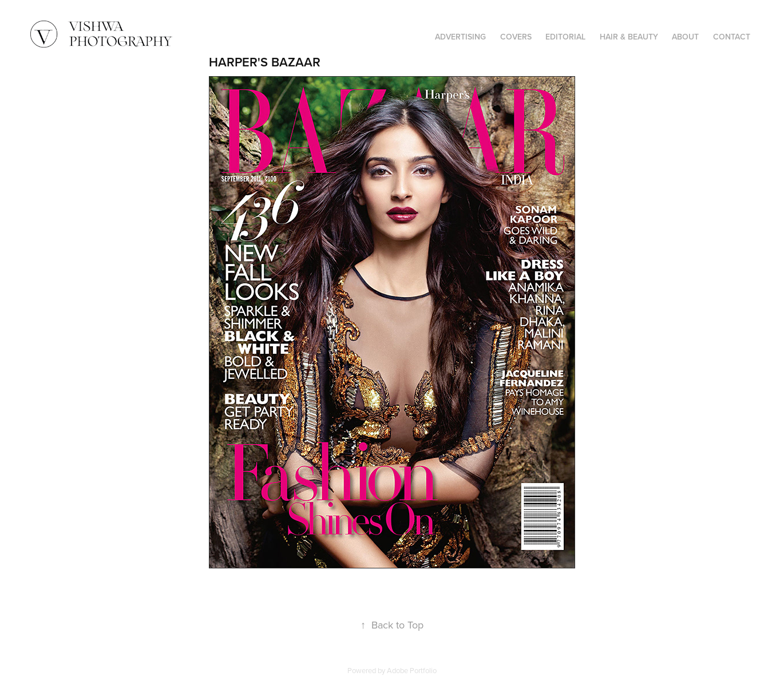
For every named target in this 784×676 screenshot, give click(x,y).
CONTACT (732, 37)
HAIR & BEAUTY (629, 37)
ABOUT (685, 37)
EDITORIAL (565, 37)
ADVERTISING (460, 37)
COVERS (516, 37)
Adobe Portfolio (412, 670)
